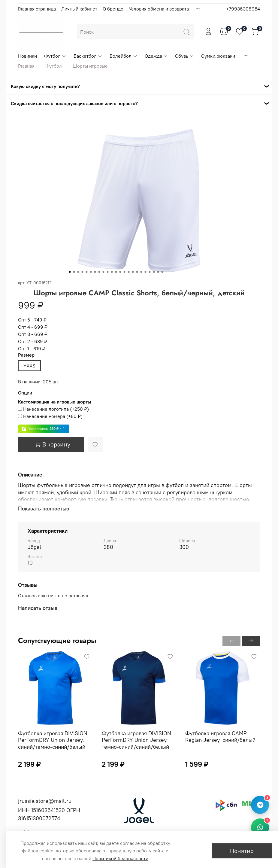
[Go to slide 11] (112, 272)
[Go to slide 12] (116, 272)
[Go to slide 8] (99, 272)
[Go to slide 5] (87, 272)
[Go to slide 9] (104, 272)
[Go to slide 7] (95, 272)
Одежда (156, 56)
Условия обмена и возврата (159, 9)
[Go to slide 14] (125, 272)
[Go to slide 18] (141, 272)
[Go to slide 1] (70, 272)
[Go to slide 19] (146, 272)
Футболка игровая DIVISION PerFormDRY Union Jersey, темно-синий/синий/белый (136, 740)
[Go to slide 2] (74, 272)
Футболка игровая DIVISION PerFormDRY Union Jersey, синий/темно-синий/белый (53, 740)
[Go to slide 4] (83, 272)
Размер (26, 355)
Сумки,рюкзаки (218, 56)
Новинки (27, 56)
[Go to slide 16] (133, 272)
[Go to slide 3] (78, 272)
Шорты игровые (90, 66)
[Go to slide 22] (158, 272)
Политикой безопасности (120, 858)
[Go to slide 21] (154, 272)
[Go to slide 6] (91, 272)
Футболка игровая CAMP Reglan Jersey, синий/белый (220, 736)
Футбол (55, 56)
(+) (53, 409)
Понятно (242, 851)
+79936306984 (243, 9)
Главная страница (37, 9)
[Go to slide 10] (108, 272)
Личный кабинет (79, 9)
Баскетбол (88, 56)
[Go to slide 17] (137, 272)
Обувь (184, 56)
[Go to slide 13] (120, 272)
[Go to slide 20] (150, 272)
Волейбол (123, 56)
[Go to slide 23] (162, 272)
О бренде (113, 9)
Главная (26, 66)
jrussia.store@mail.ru (45, 801)
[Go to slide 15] (129, 272)
